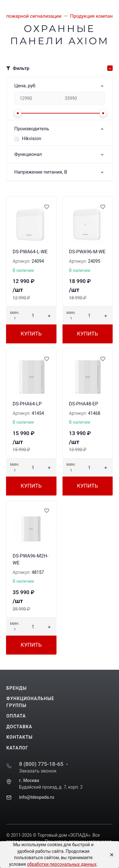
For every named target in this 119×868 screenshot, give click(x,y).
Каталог (17, 748)
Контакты (20, 737)
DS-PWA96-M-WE (87, 252)
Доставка (19, 727)
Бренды (17, 688)
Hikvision (32, 139)
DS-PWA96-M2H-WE (31, 560)
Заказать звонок (38, 771)
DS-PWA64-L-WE (30, 252)
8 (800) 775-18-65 (41, 764)
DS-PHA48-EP (83, 404)
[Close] (110, 855)
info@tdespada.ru (36, 797)
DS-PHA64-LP (27, 404)
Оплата (16, 716)
